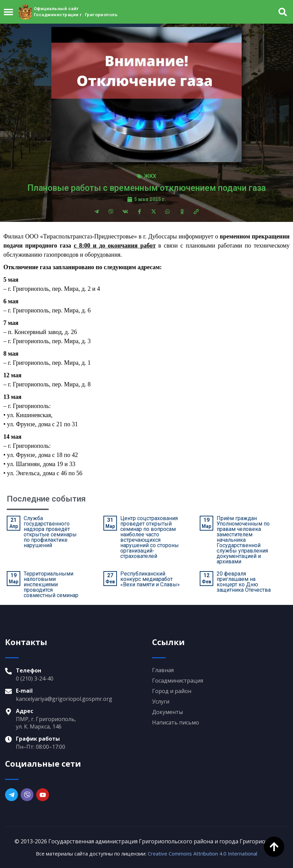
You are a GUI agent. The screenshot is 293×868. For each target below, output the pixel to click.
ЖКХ (150, 176)
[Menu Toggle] (8, 12)
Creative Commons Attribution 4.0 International (202, 853)
